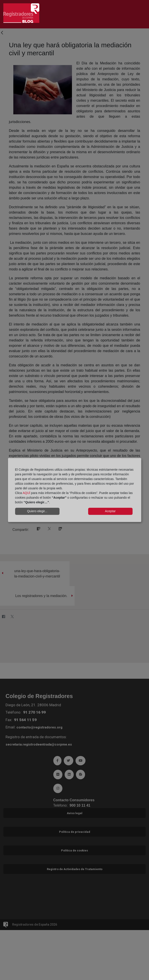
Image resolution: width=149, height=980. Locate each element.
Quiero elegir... (37, 511)
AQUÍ (26, 493)
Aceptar (110, 511)
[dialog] (75, 490)
